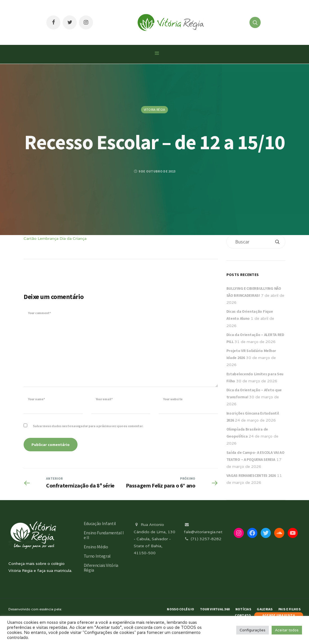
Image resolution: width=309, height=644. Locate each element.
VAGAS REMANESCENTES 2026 (251, 475)
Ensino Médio (96, 547)
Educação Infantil (100, 523)
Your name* (37, 399)
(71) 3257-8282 (203, 539)
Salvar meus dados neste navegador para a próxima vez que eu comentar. (88, 426)
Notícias (243, 609)
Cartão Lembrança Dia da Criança (55, 238)
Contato (243, 615)
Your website (173, 399)
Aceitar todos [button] (287, 630)
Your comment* (39, 313)
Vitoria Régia (155, 110)
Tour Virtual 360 (215, 609)
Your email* (104, 399)
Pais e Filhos (289, 609)
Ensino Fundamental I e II (104, 535)
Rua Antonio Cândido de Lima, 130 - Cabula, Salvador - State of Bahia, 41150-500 (154, 539)
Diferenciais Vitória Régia (101, 568)
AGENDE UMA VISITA (279, 615)
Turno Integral (97, 556)
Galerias (265, 609)
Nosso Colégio (180, 609)
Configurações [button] (253, 630)
